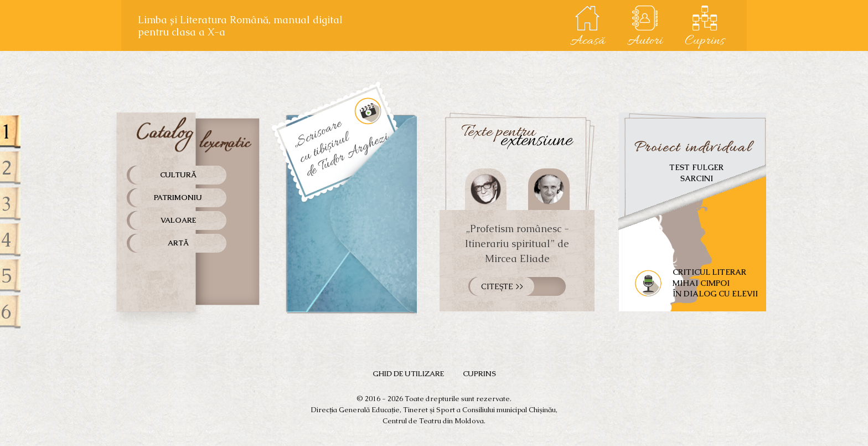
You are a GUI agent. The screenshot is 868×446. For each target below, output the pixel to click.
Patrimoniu (178, 198)
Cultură (178, 175)
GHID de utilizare (408, 374)
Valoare (178, 220)
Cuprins (479, 374)
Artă (178, 243)
